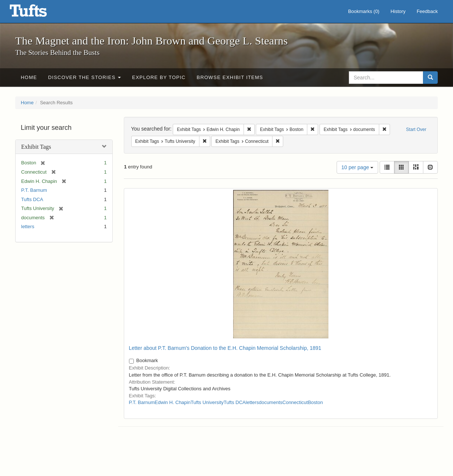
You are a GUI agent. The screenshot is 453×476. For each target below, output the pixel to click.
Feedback (427, 11)
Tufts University (207, 402)
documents (271, 402)
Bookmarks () (364, 11)
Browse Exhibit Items (230, 77)
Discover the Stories (85, 77)
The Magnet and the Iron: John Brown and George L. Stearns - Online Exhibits (37, 13)
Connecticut (295, 402)
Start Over (416, 129)
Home (29, 77)
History (398, 11)
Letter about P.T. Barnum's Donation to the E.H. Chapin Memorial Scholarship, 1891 (225, 348)
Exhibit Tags (36, 147)
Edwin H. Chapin (173, 402)
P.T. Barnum (34, 190)
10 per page (358, 167)
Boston (315, 402)
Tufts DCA (32, 199)
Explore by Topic (159, 77)
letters (28, 226)
